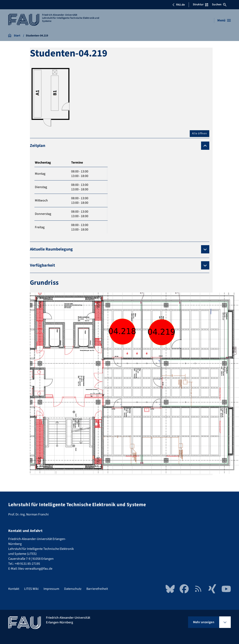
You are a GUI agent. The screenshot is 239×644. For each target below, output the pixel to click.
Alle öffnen (200, 133)
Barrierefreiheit (97, 589)
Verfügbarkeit (42, 265)
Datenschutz (73, 589)
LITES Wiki (31, 589)
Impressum (51, 589)
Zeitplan (38, 146)
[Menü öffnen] (224, 20)
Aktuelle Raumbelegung (51, 249)
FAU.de (179, 5)
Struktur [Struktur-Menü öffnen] (200, 5)
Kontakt (14, 589)
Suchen (219, 5)
